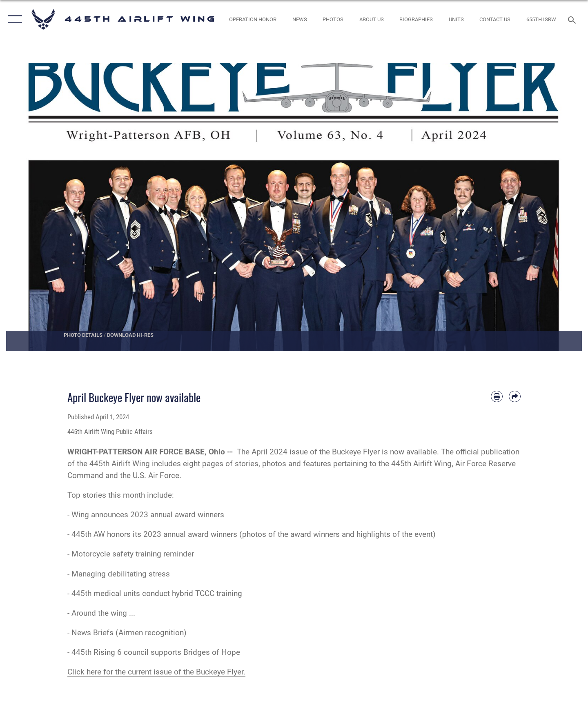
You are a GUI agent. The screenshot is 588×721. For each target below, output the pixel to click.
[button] (13, 19)
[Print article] (497, 397)
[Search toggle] (573, 19)
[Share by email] (515, 397)
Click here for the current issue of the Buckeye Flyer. (156, 672)
